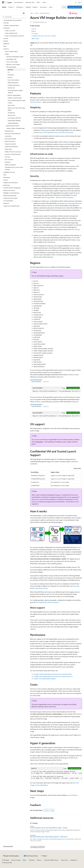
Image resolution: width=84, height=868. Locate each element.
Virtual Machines (45, 13)
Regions (34, 31)
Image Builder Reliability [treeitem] (14, 121)
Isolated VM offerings (73, 229)
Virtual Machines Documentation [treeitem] (13, 20)
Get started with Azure (75, 7)
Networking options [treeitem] (13, 83)
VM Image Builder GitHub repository (47, 602)
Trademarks (73, 860)
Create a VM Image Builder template (45, 679)
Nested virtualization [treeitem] (10, 165)
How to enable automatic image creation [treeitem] (16, 102)
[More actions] (80, 13)
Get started (39, 442)
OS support (35, 33)
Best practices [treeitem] (12, 115)
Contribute (32, 860)
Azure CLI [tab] (46, 382)
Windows (75, 795)
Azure (37, 13)
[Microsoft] (3, 2)
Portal (64, 7)
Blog (24, 860)
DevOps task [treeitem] (11, 88)
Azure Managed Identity (72, 203)
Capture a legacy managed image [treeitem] (15, 128)
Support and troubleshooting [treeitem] (11, 206)
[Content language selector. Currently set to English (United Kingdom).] (11, 856)
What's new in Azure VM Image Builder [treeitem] (16, 109)
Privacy (39, 860)
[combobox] (14, 17)
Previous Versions (16, 860)
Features (34, 29)
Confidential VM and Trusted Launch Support (44, 36)
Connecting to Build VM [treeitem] (14, 118)
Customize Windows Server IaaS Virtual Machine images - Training (49, 828)
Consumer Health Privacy (51, 860)
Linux (68, 795)
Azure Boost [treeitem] (8, 136)
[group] (56, 391)
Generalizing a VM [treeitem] (11, 59)
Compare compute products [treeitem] (11, 25)
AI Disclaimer (6, 860)
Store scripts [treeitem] (11, 105)
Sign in (80, 2)
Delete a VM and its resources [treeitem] (13, 152)
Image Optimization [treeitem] (13, 123)
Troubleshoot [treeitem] (11, 113)
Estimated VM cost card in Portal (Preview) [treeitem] (14, 168)
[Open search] (76, 2)
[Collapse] (24, 13)
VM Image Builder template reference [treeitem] (15, 92)
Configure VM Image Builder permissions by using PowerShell (52, 674)
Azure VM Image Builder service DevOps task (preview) (56, 132)
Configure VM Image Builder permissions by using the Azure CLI (53, 676)
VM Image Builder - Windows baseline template (58, 197)
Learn (32, 13)
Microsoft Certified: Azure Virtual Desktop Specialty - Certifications (49, 837)
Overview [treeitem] (6, 23)
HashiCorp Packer (36, 102)
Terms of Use (65, 860)
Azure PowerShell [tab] (36, 382)
